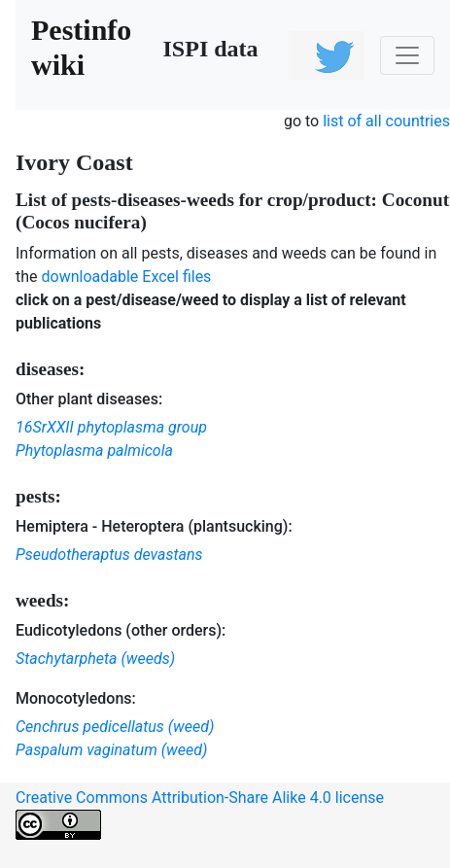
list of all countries (386, 121)
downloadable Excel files (127, 277)
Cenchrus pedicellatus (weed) (115, 727)
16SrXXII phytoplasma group (111, 427)
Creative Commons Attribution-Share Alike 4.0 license (200, 814)
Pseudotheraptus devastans (109, 555)
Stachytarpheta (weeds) (95, 659)
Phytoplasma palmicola (94, 451)
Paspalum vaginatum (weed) (111, 750)
